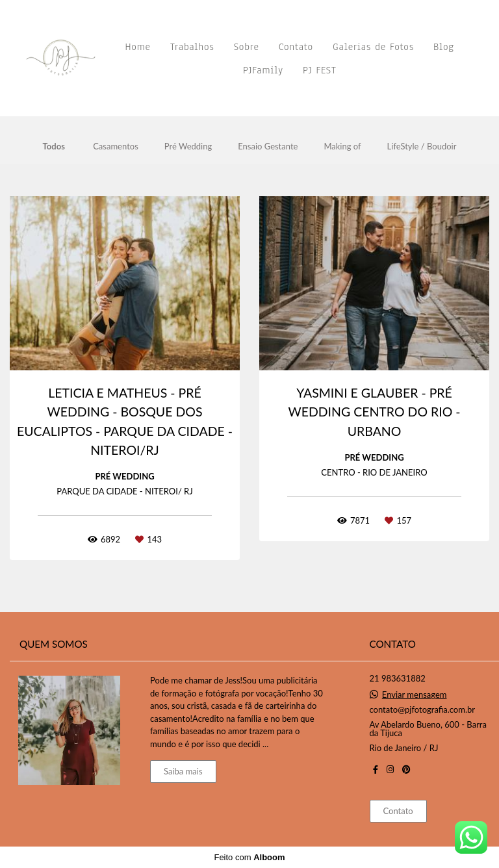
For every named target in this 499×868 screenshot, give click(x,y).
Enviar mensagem (415, 695)
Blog (444, 47)
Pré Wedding (188, 147)
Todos (54, 147)
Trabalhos (192, 47)
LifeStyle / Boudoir (422, 147)
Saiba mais (183, 771)
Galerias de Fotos (373, 47)
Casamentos (116, 147)
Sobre (247, 47)
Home (138, 47)
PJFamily (263, 70)
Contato (296, 47)
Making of (342, 147)
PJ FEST (320, 70)
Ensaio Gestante (268, 147)
